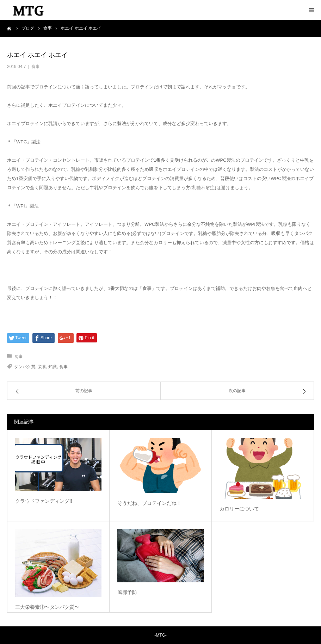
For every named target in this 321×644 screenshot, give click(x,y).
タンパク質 (25, 367)
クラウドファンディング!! (44, 501)
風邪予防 (127, 592)
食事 (36, 67)
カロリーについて (239, 509)
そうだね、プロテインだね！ (149, 503)
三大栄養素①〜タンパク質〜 (47, 607)
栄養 (42, 367)
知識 (53, 367)
